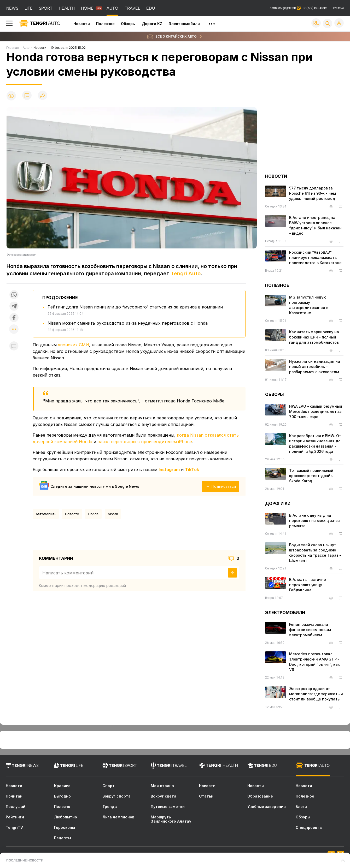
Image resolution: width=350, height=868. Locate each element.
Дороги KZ (152, 24)
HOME (87, 8)
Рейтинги (15, 817)
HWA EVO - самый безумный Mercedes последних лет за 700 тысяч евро (316, 411)
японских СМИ (74, 345)
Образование (260, 796)
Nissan (113, 514)
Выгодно (62, 796)
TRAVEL (132, 8)
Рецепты (63, 838)
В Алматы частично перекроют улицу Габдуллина (308, 585)
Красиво (62, 786)
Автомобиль (46, 514)
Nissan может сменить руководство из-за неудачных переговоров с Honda (128, 323)
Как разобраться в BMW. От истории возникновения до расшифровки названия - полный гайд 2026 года (315, 444)
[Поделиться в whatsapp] (14, 295)
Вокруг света (164, 796)
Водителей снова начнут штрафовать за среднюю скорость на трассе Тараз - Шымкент (315, 553)
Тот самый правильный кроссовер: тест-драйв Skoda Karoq (311, 476)
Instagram (169, 469)
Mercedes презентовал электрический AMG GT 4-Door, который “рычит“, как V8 (314, 662)
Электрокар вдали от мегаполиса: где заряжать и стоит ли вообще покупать (316, 694)
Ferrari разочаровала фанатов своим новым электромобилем (310, 630)
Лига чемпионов (118, 817)
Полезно (62, 807)
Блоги (301, 807)
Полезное (105, 24)
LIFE (29, 8)
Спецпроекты (309, 828)
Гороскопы (65, 828)
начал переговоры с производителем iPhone (145, 442)
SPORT (46, 8)
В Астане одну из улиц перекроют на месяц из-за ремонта (314, 521)
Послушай (16, 807)
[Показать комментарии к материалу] (14, 346)
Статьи (206, 796)
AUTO (112, 8)
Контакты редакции (298, 8)
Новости (82, 24)
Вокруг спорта (116, 796)
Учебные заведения (267, 807)
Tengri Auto (186, 274)
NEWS (12, 8)
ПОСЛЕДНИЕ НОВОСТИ (25, 860)
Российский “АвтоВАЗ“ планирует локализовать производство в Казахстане (315, 257)
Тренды (110, 807)
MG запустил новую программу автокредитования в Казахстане (309, 305)
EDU (151, 8)
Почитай (14, 796)
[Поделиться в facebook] (14, 318)
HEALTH (67, 8)
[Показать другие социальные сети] (14, 329)
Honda (93, 514)
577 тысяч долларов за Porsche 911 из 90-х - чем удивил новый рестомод (313, 193)
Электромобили (184, 24)
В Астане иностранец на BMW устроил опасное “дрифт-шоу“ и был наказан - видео (315, 225)
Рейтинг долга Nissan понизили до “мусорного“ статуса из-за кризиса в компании (135, 307)
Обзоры (128, 24)
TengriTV (14, 828)
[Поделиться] (43, 96)
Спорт (109, 786)
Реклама (338, 8)
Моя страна (162, 786)
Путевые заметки (168, 807)
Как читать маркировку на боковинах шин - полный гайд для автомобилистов (314, 337)
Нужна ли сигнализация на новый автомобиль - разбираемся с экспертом (315, 367)
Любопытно (66, 817)
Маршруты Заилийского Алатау (171, 819)
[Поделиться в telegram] (14, 306)
